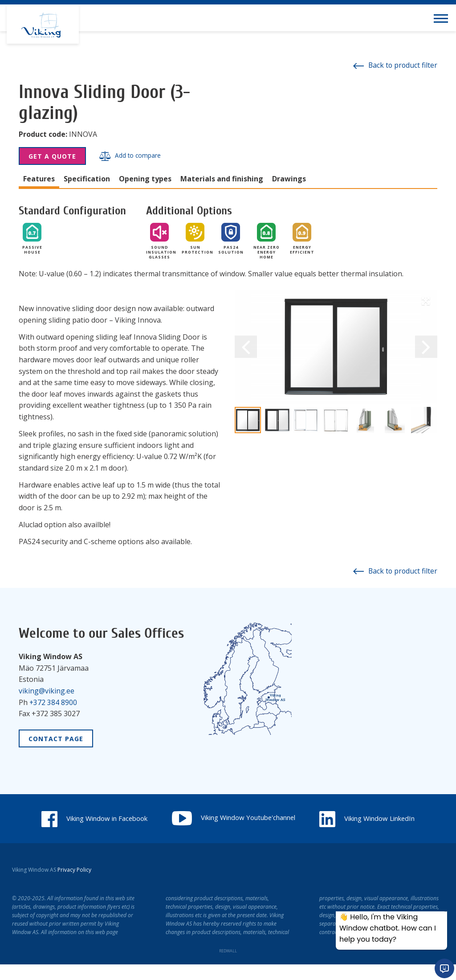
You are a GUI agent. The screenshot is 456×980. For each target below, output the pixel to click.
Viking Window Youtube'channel (298, 817)
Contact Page (56, 738)
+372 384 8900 (53, 702)
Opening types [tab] (145, 179)
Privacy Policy (74, 885)
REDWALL (228, 966)
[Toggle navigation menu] (443, 18)
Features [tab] (39, 179)
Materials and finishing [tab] (222, 179)
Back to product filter (394, 65)
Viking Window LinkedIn (228, 834)
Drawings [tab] (289, 179)
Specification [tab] (87, 179)
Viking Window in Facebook (148, 818)
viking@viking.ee (47, 690)
